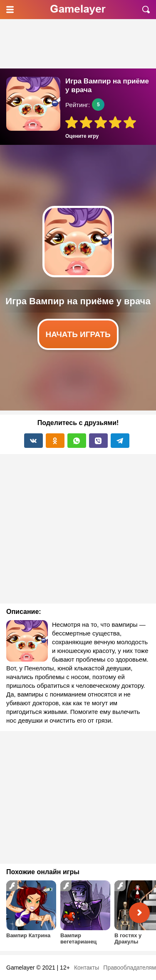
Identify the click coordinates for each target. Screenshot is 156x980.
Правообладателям (129, 968)
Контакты (87, 968)
